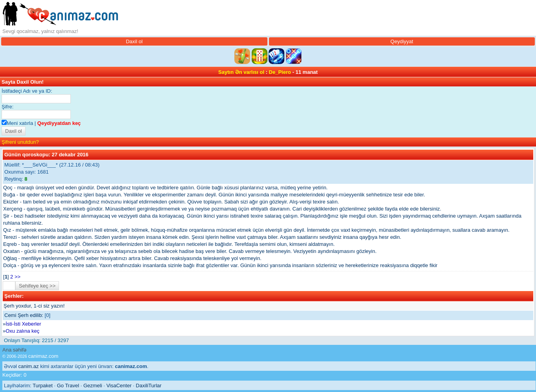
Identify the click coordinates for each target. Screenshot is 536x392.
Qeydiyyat (402, 41)
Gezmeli (93, 386)
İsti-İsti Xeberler (23, 324)
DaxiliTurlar (148, 386)
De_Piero (280, 72)
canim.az (29, 366)
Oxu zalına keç (22, 331)
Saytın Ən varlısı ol (241, 72)
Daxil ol (134, 41)
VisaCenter (119, 386)
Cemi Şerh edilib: (24, 315)
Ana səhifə (14, 350)
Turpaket (43, 386)
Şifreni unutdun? (20, 142)
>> (17, 277)
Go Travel (68, 386)
